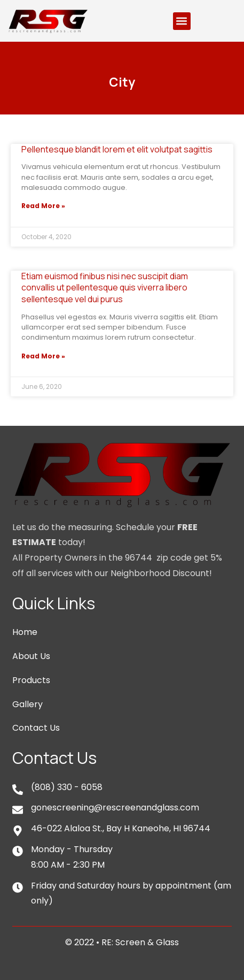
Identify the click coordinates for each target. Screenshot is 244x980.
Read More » (43, 206)
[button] (182, 21)
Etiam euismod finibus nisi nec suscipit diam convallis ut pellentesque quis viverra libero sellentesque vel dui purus (105, 288)
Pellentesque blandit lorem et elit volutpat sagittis (117, 149)
